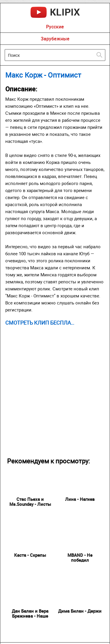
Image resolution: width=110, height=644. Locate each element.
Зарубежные (55, 39)
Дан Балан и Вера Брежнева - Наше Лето (30, 616)
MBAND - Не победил (80, 557)
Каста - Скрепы (30, 555)
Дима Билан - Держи (80, 611)
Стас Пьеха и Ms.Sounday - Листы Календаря (30, 504)
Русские (55, 27)
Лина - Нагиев (80, 499)
